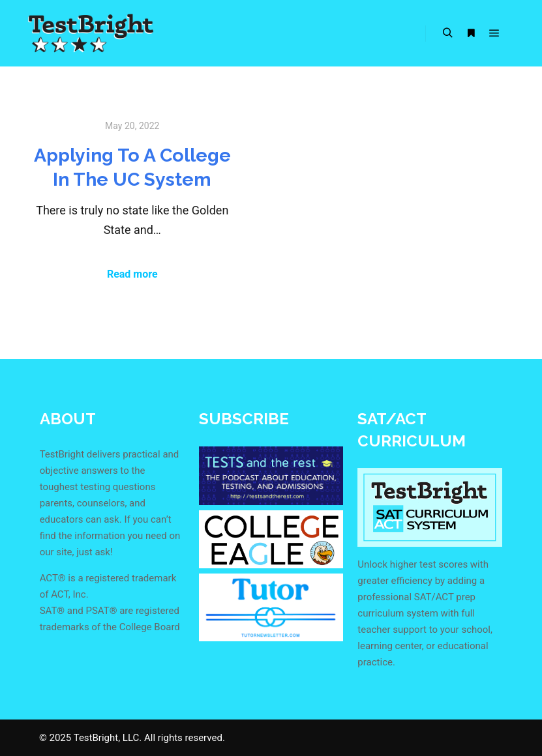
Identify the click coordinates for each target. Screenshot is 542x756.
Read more (132, 274)
